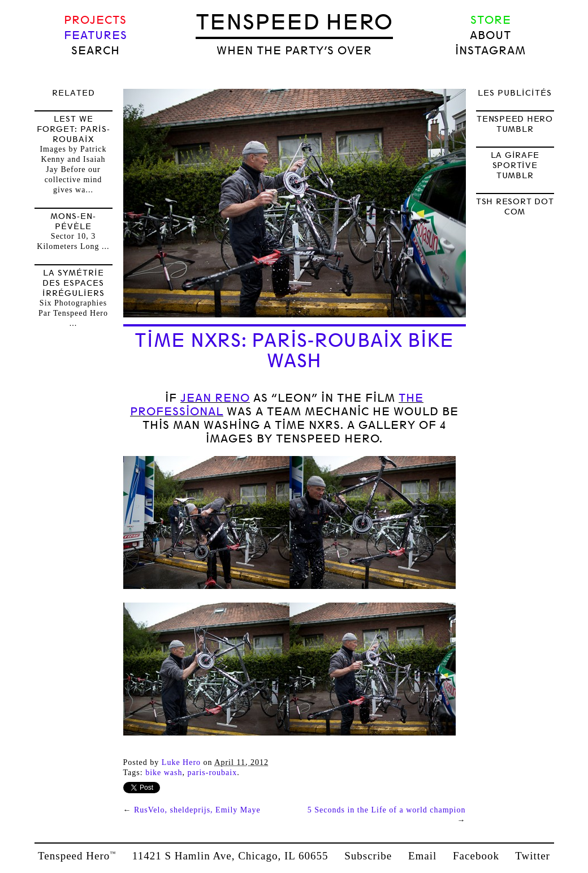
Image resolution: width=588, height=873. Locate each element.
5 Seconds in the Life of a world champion (387, 810)
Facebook (476, 856)
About (490, 35)
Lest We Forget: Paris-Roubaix (73, 129)
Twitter (533, 856)
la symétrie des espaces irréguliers (73, 283)
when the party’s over (294, 51)
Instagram (490, 51)
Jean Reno (215, 398)
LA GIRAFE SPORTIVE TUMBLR (515, 165)
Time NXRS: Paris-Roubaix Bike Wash (294, 351)
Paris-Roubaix (213, 773)
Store (491, 20)
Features (96, 35)
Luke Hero (181, 762)
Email (422, 856)
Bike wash (164, 773)
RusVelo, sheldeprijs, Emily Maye (197, 810)
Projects (95, 20)
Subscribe (368, 856)
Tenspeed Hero (294, 22)
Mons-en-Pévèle (73, 221)
